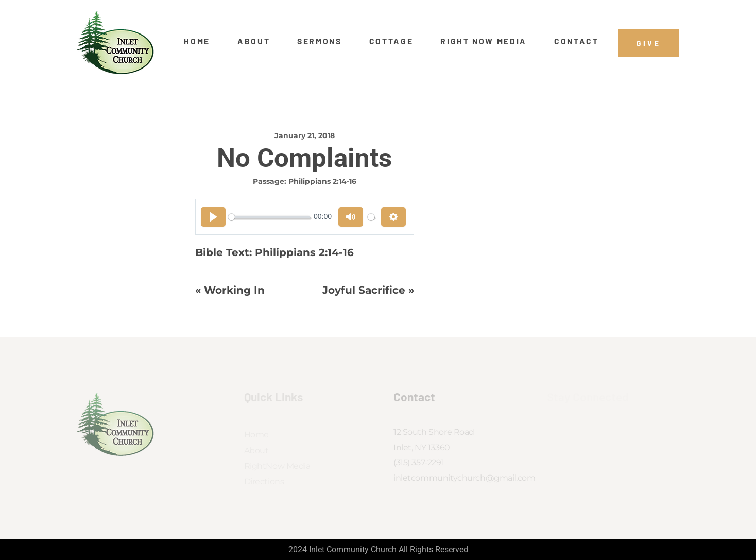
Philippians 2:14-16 (322, 181)
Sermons (320, 41)
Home (197, 41)
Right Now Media (484, 41)
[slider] (269, 217)
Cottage (391, 41)
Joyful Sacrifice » (368, 290)
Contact (577, 41)
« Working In (230, 290)
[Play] (213, 217)
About (254, 41)
